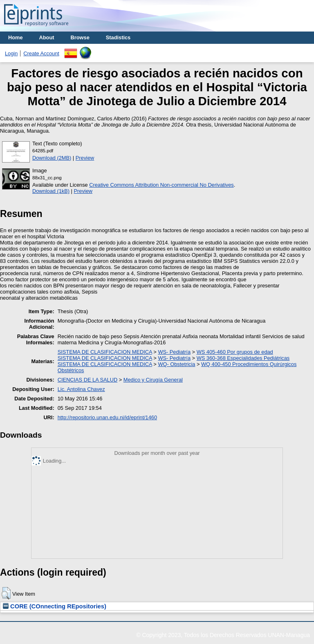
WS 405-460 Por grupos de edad (235, 352)
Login (11, 53)
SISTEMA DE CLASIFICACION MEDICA (105, 352)
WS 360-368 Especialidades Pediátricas (243, 358)
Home (16, 37)
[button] (6, 593)
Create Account (41, 53)
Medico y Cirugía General (153, 380)
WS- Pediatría (174, 352)
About (47, 37)
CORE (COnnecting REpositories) (55, 606)
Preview (85, 158)
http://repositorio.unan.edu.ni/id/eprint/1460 (107, 417)
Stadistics (118, 37)
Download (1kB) (51, 191)
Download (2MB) (52, 158)
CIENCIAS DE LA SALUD (88, 380)
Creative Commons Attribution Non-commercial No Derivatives (161, 185)
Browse (80, 37)
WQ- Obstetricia (176, 364)
